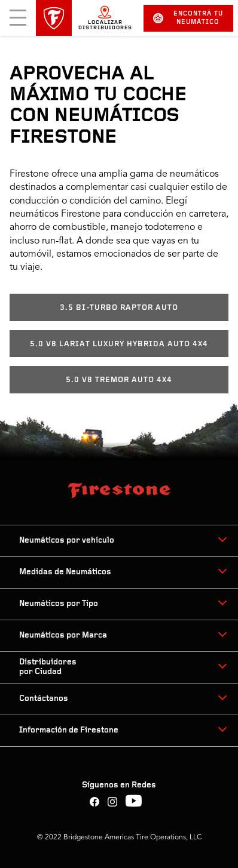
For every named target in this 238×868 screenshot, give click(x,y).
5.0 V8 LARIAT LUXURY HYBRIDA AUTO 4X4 (119, 344)
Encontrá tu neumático (188, 18)
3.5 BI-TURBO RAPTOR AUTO (119, 308)
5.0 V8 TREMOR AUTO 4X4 (119, 380)
